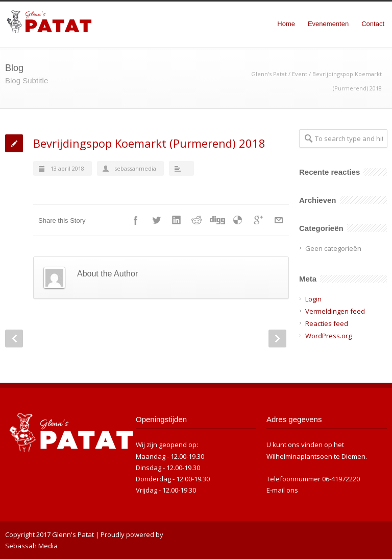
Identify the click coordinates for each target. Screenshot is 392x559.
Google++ (258, 220)
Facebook (136, 220)
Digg (217, 220)
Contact (373, 24)
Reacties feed (327, 323)
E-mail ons (282, 490)
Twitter (156, 220)
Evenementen (328, 24)
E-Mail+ (279, 220)
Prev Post (14, 339)
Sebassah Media (31, 546)
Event (300, 74)
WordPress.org (328, 336)
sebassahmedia (135, 168)
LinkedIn (177, 220)
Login (313, 299)
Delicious (238, 220)
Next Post (277, 339)
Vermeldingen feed (335, 311)
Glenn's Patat (269, 74)
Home (286, 24)
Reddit (197, 220)
